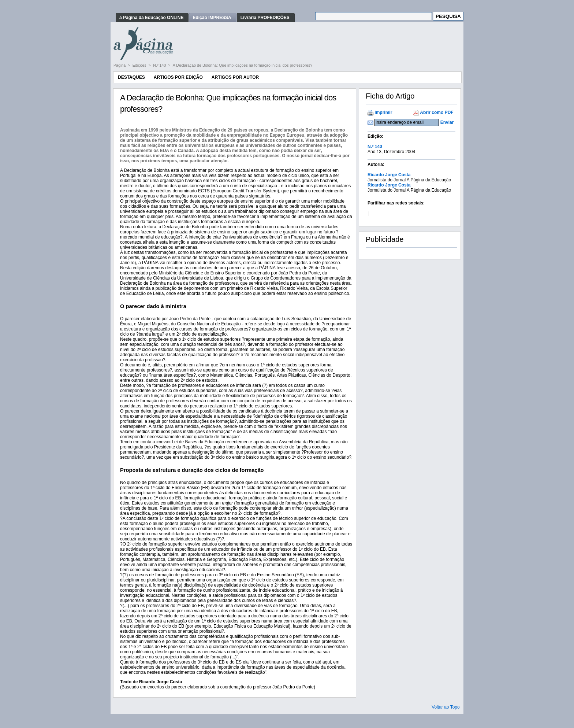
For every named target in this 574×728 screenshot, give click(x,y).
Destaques (131, 77)
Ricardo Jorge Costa (389, 175)
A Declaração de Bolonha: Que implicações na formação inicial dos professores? (243, 65)
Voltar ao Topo (446, 707)
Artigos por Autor (235, 77)
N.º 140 (160, 65)
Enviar (447, 122)
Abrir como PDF (437, 112)
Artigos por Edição (178, 77)
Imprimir (383, 112)
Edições (140, 65)
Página (120, 65)
